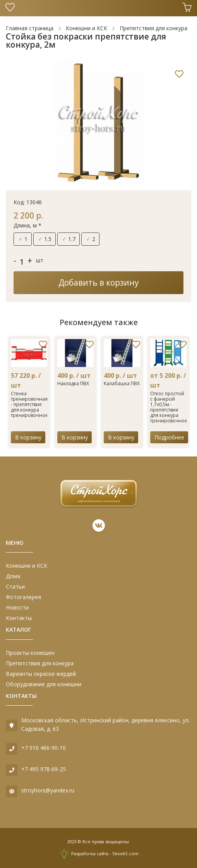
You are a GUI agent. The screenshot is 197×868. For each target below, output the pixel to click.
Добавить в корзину (99, 282)
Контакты (19, 618)
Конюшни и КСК (27, 566)
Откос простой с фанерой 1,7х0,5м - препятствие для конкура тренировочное (169, 407)
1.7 (69, 239)
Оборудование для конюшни (44, 684)
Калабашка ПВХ (122, 383)
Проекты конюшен (30, 653)
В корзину (28, 437)
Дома (13, 576)
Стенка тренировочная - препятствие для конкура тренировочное (29, 404)
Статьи (15, 586)
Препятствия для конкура (40, 663)
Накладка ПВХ (73, 383)
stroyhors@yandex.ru (48, 790)
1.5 (45, 239)
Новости (17, 607)
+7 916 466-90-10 (44, 748)
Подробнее (169, 437)
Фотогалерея (23, 597)
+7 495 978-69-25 (44, 769)
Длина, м (27, 225)
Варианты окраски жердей (41, 674)
